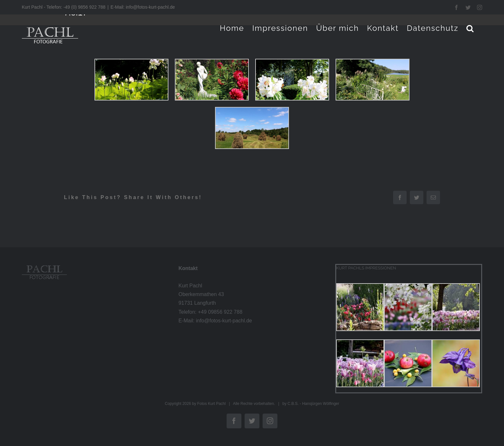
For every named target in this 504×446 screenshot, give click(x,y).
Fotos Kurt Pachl (211, 404)
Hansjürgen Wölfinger (321, 404)
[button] (470, 28)
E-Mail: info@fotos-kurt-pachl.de (143, 7)
